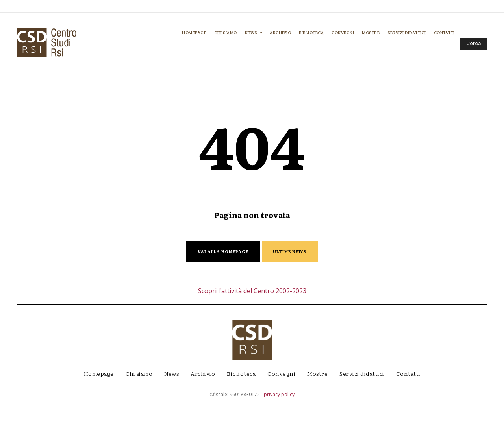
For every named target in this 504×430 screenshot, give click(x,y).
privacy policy (279, 424)
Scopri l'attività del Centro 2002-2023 (252, 321)
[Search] (473, 44)
